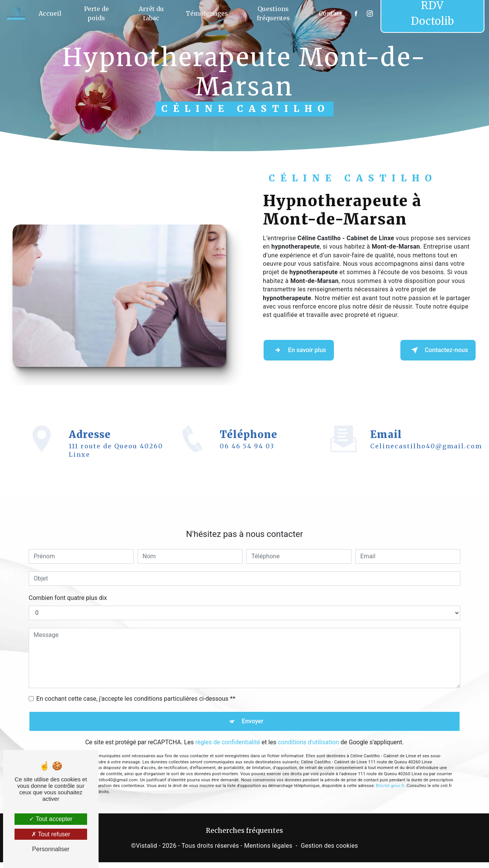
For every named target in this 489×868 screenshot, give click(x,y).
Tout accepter (51, 819)
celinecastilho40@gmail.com (426, 435)
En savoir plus (310, 350)
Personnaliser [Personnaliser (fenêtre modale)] (51, 849)
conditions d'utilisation (308, 736)
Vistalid (147, 851)
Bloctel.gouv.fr (390, 780)
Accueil (55, 13)
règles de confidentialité (228, 736)
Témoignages (207, 13)
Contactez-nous (426, 350)
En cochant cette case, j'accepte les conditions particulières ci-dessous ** (136, 687)
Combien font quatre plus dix (68, 586)
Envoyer (253, 712)
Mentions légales (268, 851)
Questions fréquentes (272, 13)
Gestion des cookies (329, 851)
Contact (328, 13)
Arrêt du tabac (153, 13)
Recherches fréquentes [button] (244, 836)
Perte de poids (100, 13)
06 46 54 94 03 (247, 457)
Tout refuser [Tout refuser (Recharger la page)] (51, 834)
